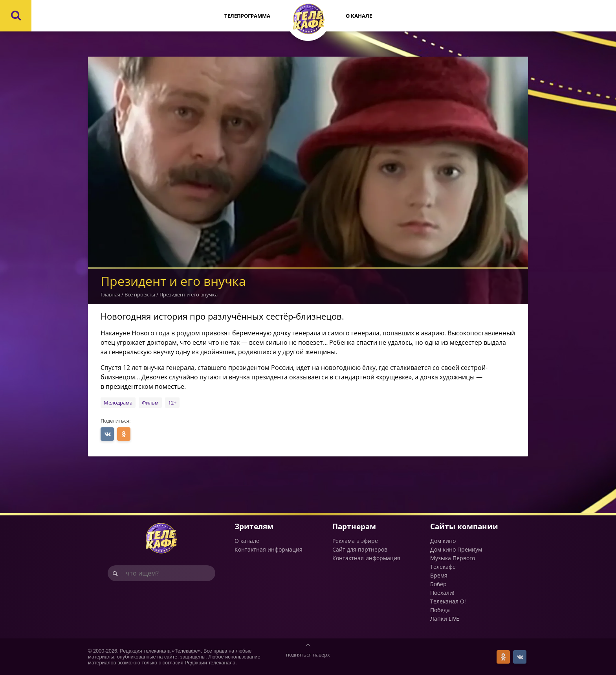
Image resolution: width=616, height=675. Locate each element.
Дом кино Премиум (456, 549)
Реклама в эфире (355, 541)
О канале (359, 16)
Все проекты (140, 294)
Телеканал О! (448, 601)
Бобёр (438, 584)
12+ (172, 403)
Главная (110, 294)
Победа (440, 610)
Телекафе (443, 567)
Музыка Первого (453, 558)
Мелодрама (118, 403)
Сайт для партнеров (360, 549)
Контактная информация (269, 549)
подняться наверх (308, 655)
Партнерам (354, 526)
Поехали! (442, 593)
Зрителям (254, 526)
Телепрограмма (247, 16)
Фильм (150, 403)
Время (439, 575)
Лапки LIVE (445, 619)
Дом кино (443, 541)
